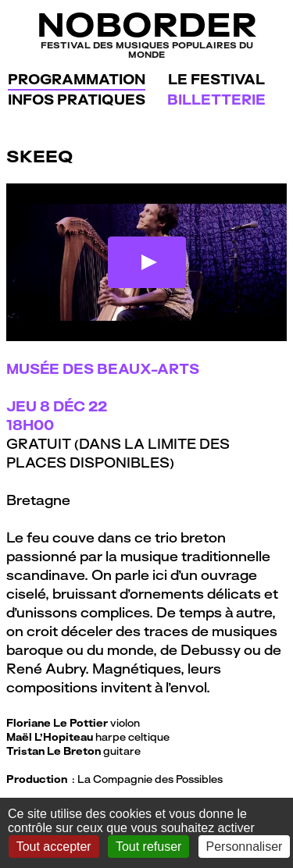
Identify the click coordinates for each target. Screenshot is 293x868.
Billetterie (216, 100)
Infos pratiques (77, 100)
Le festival (216, 79)
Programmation (77, 79)
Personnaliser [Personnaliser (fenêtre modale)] (245, 847)
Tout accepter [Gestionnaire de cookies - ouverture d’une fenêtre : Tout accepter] (54, 847)
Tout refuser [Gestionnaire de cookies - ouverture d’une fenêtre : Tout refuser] (148, 847)
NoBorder (146, 33)
